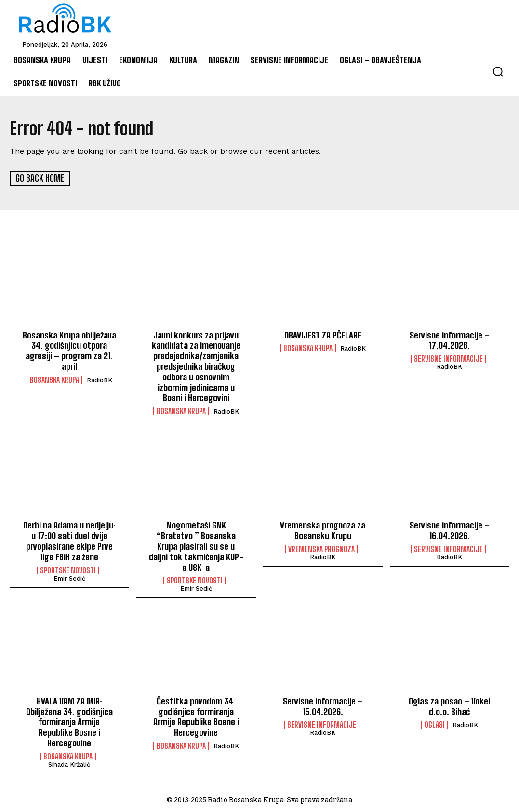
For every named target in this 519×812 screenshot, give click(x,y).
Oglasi (435, 723)
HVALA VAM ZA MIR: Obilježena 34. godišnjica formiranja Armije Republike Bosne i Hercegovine (69, 720)
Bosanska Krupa (54, 379)
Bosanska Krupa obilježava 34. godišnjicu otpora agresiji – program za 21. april (69, 350)
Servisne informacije (448, 358)
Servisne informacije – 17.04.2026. (449, 340)
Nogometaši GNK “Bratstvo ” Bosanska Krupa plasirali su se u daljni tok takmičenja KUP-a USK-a (196, 545)
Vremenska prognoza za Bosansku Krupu (323, 530)
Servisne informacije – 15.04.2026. (323, 705)
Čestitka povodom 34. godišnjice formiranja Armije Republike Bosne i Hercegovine (196, 715)
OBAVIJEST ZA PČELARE (323, 335)
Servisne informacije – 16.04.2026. (449, 530)
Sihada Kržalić (69, 763)
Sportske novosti (68, 569)
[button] (498, 71)
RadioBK (100, 379)
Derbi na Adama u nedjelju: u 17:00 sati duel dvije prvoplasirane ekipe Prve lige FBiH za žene (69, 540)
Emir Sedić (69, 577)
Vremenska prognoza (321, 548)
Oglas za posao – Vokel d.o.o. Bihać (450, 705)
